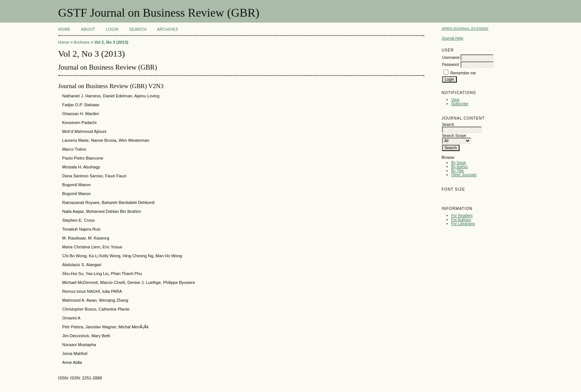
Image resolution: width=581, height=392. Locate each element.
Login (112, 29)
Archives (168, 29)
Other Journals (464, 175)
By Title (458, 171)
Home (64, 29)
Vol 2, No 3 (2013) (111, 42)
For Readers (462, 216)
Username (451, 58)
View (455, 100)
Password (451, 65)
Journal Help (452, 38)
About (88, 29)
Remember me (463, 73)
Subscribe (460, 104)
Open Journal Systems (465, 28)
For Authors (461, 220)
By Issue (459, 163)
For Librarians (463, 224)
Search (138, 29)
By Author (460, 167)
